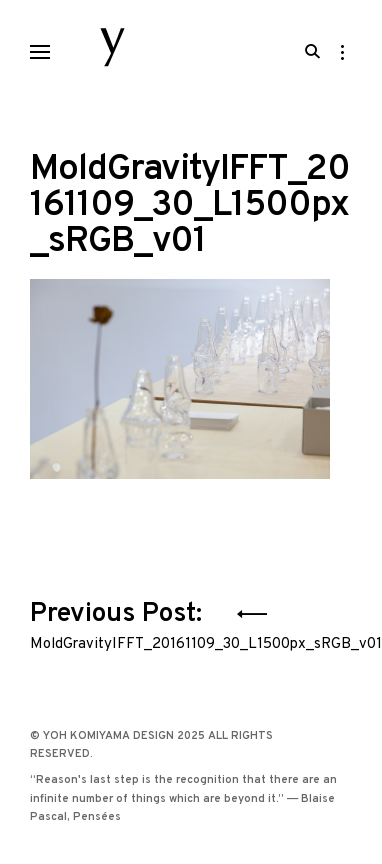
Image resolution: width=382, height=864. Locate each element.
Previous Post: (191, 622)
